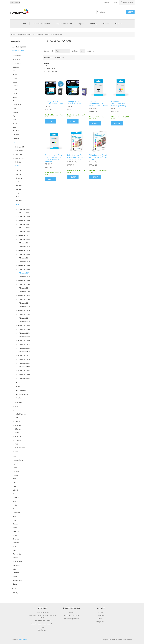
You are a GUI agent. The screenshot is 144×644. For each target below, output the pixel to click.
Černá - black (51, 69)
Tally (15, 550)
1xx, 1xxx (19, 171)
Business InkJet (20, 147)
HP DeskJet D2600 (24, 337)
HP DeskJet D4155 (24, 348)
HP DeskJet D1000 (24, 209)
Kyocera (16, 464)
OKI (14, 486)
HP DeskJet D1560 (24, 273)
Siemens (16, 539)
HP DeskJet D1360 (24, 228)
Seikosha (16, 531)
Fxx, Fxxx (19, 383)
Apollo (15, 75)
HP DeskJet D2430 (24, 311)
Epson (15, 120)
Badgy (15, 78)
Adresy (101, 619)
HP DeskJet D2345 (24, 296)
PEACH (16, 501)
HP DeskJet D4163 (24, 356)
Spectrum (16, 543)
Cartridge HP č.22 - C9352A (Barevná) (74, 103)
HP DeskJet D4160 (24, 352)
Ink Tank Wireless (20, 414)
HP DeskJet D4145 (24, 344)
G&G (15, 127)
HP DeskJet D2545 (24, 326)
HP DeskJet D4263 (24, 367)
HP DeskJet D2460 (24, 318)
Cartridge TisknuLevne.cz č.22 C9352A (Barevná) (119, 104)
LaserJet (18, 422)
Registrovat (106, 2)
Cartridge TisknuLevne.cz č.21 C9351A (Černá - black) (98, 104)
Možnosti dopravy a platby (42, 621)
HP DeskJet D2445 (24, 314)
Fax (16, 410)
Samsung (16, 524)
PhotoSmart (19, 440)
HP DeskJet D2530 (24, 322)
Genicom (16, 135)
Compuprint (17, 105)
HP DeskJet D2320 (24, 288)
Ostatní (19, 398)
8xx (17, 197)
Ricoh (15, 516)
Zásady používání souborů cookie (42, 624)
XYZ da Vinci (17, 580)
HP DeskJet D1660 (24, 280)
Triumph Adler (18, 561)
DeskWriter (18, 403)
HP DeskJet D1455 (24, 247)
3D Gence (17, 60)
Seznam (133, 51)
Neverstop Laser (20, 425)
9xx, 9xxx (19, 201)
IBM (15, 456)
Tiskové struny (18, 554)
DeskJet (40, 35)
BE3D (15, 82)
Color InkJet (19, 151)
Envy (16, 406)
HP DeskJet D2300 (24, 284)
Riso (15, 520)
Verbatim (16, 573)
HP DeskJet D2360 (24, 299)
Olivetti (15, 490)
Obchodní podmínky (42, 612)
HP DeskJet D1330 (24, 220)
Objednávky (101, 616)
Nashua (16, 475)
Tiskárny (93, 24)
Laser (17, 418)
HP (34, 35)
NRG (15, 479)
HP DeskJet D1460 (24, 250)
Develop (16, 112)
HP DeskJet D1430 (24, 243)
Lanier (15, 468)
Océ (15, 483)
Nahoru (14, 35)
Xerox (15, 577)
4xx (17, 182)
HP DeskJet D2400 (24, 307)
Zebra (15, 584)
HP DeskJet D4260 (24, 363)
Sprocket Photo (20, 448)
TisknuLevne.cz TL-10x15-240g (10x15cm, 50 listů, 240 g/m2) (76, 157)
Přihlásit (115, 2)
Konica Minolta (18, 460)
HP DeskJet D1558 (24, 269)
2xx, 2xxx (19, 174)
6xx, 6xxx (19, 189)
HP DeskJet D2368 (24, 303)
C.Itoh (15, 90)
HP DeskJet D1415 (24, 235)
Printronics (17, 513)
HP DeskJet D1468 (24, 254)
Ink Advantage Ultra (23, 394)
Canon (15, 93)
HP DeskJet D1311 (24, 213)
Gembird (16, 131)
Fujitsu (15, 123)
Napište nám (42, 630)
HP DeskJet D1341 (24, 224)
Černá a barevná (52, 72)
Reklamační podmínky (71, 619)
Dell (14, 108)
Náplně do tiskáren (64, 24)
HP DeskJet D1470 (24, 258)
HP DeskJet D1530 (24, 265)
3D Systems (17, 63)
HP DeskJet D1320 (24, 217)
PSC (16, 444)
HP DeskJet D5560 (24, 378)
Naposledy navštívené (72, 616)
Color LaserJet (20, 158)
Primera (16, 509)
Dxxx (47, 35)
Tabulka (129, 51)
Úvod (24, 24)
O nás (42, 627)
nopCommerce (23, 640)
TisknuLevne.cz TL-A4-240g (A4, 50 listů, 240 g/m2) (98, 157)
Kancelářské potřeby (41, 24)
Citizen (15, 101)
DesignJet (18, 162)
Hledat (106, 24)
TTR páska (17, 565)
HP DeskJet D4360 (24, 374)
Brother (16, 86)
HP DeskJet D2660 (24, 341)
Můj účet (118, 24)
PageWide (18, 437)
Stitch (17, 452)
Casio (15, 97)
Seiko (15, 528)
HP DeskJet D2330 (24, 292)
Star (15, 546)
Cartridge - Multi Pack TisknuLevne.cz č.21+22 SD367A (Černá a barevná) (54, 158)
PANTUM (16, 498)
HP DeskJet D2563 (24, 333)
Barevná (49, 66)
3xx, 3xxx (19, 178)
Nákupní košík (101, 622)
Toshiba (16, 558)
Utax (15, 569)
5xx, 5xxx (19, 186)
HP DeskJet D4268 (24, 371)
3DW (15, 71)
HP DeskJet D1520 (24, 262)
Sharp (15, 535)
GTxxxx (19, 387)
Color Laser (19, 154)
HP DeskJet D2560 (24, 329)
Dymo (15, 116)
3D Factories (17, 56)
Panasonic (17, 494)
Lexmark (16, 471)
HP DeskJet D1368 (24, 232)
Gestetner (16, 138)
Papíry (81, 24)
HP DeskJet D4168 (24, 359)
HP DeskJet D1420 (24, 239)
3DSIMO (16, 67)
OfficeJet (18, 429)
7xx (17, 193)
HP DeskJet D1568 (24, 277)
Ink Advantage (21, 390)
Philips (15, 505)
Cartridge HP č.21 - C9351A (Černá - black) (54, 103)
